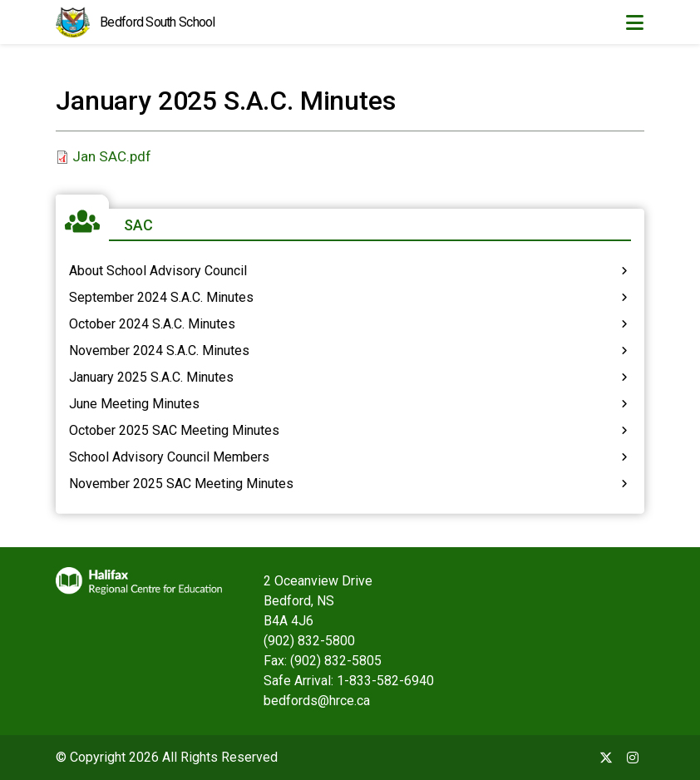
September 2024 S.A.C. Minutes (161, 297)
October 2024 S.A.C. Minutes (152, 324)
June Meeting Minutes (134, 404)
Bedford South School (158, 22)
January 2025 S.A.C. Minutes (151, 377)
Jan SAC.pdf (112, 156)
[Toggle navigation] (634, 22)
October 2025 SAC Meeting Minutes (174, 430)
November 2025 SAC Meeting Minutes (181, 484)
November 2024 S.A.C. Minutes (159, 351)
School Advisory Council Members (169, 457)
